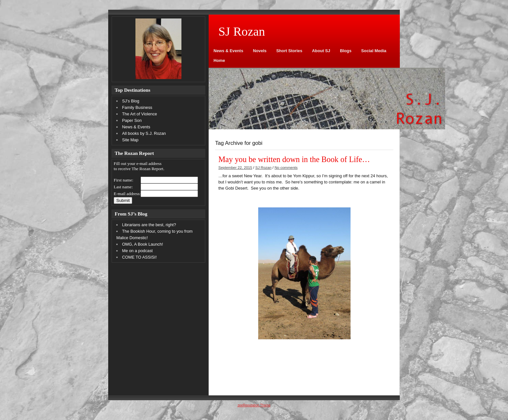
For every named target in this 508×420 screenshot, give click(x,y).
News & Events (228, 51)
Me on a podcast (138, 251)
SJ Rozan (263, 168)
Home (219, 60)
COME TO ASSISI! (139, 257)
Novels (260, 51)
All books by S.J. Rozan (144, 133)
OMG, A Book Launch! (143, 244)
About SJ (321, 51)
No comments (286, 168)
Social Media (374, 51)
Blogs (346, 51)
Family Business (137, 107)
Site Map (130, 140)
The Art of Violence (140, 114)
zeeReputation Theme (254, 405)
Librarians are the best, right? (149, 225)
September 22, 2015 (235, 168)
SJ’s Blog (131, 101)
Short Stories (289, 51)
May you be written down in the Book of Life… (294, 159)
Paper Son (132, 120)
